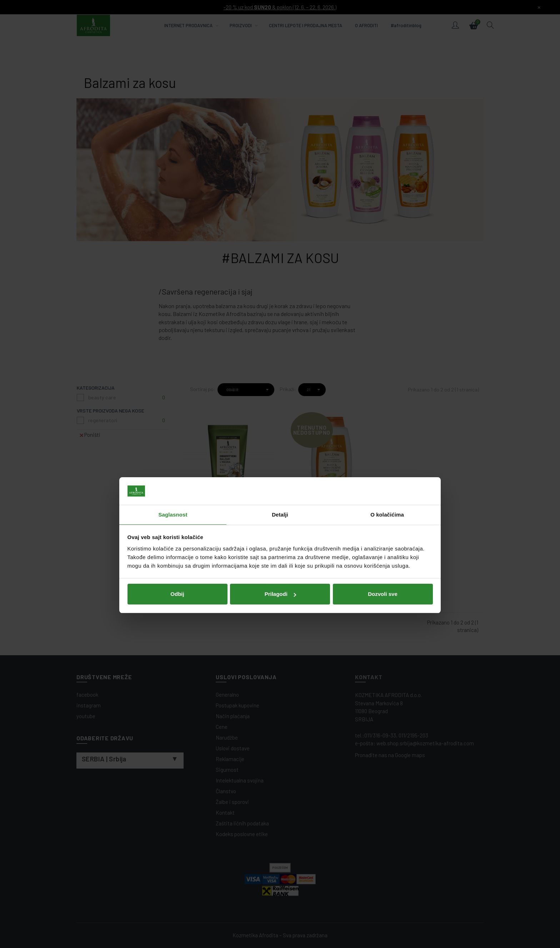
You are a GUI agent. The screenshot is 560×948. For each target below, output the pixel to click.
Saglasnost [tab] (173, 443)
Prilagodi (280, 523)
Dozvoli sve (383, 523)
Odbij (177, 523)
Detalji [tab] (280, 443)
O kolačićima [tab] (387, 443)
